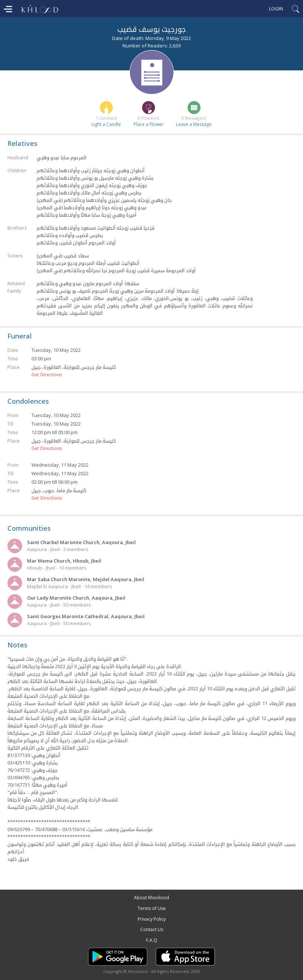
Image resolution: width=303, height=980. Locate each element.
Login (276, 9)
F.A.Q (152, 940)
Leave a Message (194, 124)
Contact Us (152, 929)
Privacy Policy (152, 919)
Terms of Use (152, 908)
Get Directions (47, 375)
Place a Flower (149, 124)
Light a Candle (106, 124)
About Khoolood (151, 898)
